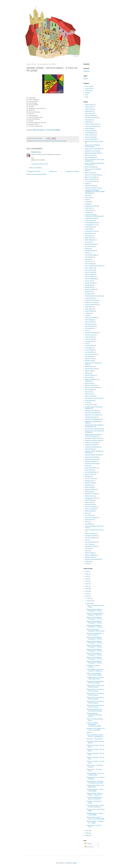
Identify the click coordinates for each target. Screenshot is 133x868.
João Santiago (89, 320)
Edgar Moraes (89, 238)
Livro (86, 343)
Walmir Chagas (89, 553)
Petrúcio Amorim (90, 474)
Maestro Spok (89, 371)
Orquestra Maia (89, 449)
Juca (86, 331)
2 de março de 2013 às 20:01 (40, 164)
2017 (87, 581)
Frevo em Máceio (90, 277)
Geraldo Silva (89, 287)
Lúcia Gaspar (89, 348)
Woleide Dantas (90, 557)
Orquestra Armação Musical (93, 419)
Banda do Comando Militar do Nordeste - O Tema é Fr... (95, 614)
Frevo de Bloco (46, 141)
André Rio (88, 122)
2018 (87, 579)
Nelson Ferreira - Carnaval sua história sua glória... (95, 686)
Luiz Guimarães (90, 352)
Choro (87, 200)
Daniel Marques (90, 233)
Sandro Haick (89, 502)
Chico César (89, 197)
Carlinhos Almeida (90, 186)
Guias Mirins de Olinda (92, 300)
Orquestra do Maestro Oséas (93, 440)
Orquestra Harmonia (91, 445)
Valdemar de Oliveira (91, 546)
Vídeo (87, 97)
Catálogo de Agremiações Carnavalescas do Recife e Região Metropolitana (95, 192)
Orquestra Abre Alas (91, 417)
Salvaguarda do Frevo (91, 498)
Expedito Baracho (90, 251)
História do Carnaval (91, 303)
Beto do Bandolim (90, 157)
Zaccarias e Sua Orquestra (93, 559)
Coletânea (88, 212)
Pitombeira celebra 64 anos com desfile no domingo (94, 710)
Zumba (87, 564)
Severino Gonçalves (91, 507)
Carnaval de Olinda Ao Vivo (93, 188)
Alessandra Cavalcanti (91, 118)
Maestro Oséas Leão (91, 369)
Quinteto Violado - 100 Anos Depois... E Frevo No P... (94, 794)
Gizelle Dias (88, 292)
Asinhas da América (91, 139)
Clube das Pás (89, 210)
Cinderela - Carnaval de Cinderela (93, 666)
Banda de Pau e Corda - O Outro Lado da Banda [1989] (95, 818)
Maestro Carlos (89, 359)
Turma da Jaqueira (90, 534)
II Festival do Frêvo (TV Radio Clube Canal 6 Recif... (95, 678)
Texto (87, 95)
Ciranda (87, 204)
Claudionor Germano (91, 206)
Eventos (87, 249)
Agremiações (89, 111)
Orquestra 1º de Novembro (93, 415)
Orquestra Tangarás (91, 461)
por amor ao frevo (90, 479)
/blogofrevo (87, 71)
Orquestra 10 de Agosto (92, 411)
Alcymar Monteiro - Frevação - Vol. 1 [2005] (95, 822)
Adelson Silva (89, 107)
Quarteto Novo (89, 481)
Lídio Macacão (89, 341)
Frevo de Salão (89, 272)
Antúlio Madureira (90, 133)
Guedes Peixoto (90, 298)
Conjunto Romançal (91, 218)
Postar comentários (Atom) (39, 174)
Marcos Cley (89, 377)
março (89, 598)
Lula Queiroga (89, 356)
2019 (87, 576)
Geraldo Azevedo (90, 283)
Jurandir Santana (90, 335)
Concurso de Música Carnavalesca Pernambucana (93, 215)
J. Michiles (88, 313)
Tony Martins (89, 524)
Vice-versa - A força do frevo (95, 739)
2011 (87, 596)
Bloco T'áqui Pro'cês (91, 179)
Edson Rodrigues (90, 240)
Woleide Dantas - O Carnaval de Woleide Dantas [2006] (95, 782)
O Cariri (87, 403)
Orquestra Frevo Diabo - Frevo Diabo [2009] (95, 786)
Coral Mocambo (90, 227)
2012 (87, 594)
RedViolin (34, 152)
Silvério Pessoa (89, 511)
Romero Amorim (90, 496)
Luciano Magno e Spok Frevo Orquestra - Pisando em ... (95, 670)
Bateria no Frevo (90, 155)
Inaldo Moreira (89, 309)
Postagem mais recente (34, 171)
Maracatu (88, 373)
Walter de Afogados (91, 555)
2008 (87, 836)
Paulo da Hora (89, 470)
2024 (87, 571)
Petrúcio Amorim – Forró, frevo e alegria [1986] (95, 774)
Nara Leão (88, 392)
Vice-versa (88, 549)
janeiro (89, 603)
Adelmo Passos (89, 105)
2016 (87, 584)
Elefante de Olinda (90, 244)
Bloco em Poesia (90, 173)
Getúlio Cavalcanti (90, 290)
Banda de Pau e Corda (92, 151)
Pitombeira (88, 476)
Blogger (75, 863)
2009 (87, 833)
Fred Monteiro (89, 257)
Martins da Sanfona (91, 385)
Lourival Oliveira (90, 346)
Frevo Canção (38, 141)
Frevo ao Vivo (89, 261)
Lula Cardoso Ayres (91, 354)
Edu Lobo (88, 242)
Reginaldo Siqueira (90, 489)
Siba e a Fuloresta (90, 509)
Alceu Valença (89, 113)
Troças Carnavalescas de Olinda (94, 530)
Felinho (87, 253)
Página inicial (53, 171)
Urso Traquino (89, 544)
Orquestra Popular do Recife (93, 455)
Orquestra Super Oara (91, 459)
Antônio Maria (89, 128)
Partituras (89, 732)
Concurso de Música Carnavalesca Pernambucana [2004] (94, 724)
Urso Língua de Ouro (91, 542)
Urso (86, 540)
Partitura (87, 93)
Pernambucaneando (91, 472)
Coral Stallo (88, 229)
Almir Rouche (89, 120)
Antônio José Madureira (92, 126)
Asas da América (90, 137)
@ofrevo (86, 79)
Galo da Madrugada (91, 279)
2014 (87, 589)
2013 (87, 591)
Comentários (89, 847)
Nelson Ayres (89, 394)
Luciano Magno (89, 350)
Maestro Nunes (89, 367)
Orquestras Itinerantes (91, 464)
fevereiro (90, 601)
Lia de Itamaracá (90, 339)
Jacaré (87, 315)
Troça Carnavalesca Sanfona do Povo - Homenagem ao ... (95, 736)
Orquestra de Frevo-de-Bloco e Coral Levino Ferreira (94, 435)
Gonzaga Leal (89, 294)
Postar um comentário (35, 168)
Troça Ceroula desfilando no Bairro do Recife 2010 (95, 798)
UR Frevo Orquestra (91, 538)
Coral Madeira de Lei (91, 225)
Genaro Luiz (89, 281)
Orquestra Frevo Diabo (92, 443)
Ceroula (87, 195)
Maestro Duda (89, 361)
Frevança (88, 259)
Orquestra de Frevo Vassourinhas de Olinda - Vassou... (94, 715)
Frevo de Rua (54, 141)
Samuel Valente (90, 500)
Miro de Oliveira (90, 390)
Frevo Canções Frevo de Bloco (94, 266)
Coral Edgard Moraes (91, 223)
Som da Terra (89, 515)
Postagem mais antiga (72, 171)
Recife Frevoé (89, 487)
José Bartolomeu (90, 324)
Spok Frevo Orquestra (91, 518)
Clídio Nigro (88, 208)
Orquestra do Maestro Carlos (93, 438)
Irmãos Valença (89, 311)
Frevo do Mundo (90, 274)
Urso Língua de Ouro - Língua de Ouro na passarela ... (95, 806)
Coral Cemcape (89, 221)
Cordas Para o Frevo (91, 231)
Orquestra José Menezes (92, 447)
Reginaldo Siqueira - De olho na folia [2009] (95, 814)
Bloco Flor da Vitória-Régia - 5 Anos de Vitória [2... (95, 634)
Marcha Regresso (90, 375)
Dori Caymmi (89, 236)
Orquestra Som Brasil (91, 457)
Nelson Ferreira (89, 396)
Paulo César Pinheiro (91, 468)
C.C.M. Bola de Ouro (91, 181)
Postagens (88, 844)
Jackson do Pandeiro (91, 318)
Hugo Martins (89, 307)
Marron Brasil (89, 383)
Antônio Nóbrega (90, 131)
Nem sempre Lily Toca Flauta (93, 398)
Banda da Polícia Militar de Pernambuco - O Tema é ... (95, 610)
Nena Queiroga (89, 401)
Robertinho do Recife (91, 494)
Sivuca (87, 513)
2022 (87, 574)
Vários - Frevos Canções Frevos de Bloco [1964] (94, 674)
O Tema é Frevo (90, 405)
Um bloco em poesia (91, 536)
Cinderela (88, 202)
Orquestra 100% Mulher (92, 413)
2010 (87, 831)
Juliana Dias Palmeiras (92, 333)
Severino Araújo (90, 505)
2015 (87, 586)
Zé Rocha (88, 562)
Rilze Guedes (89, 492)
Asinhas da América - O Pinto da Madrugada (95, 790)
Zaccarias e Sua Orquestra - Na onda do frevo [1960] (96, 729)
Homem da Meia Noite (91, 305)
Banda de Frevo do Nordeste (93, 149)
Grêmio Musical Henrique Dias (94, 296)
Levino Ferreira (89, 337)
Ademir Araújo (89, 109)
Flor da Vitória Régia (91, 255)
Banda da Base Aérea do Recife (94, 141)
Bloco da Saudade (90, 167)
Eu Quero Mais (89, 246)
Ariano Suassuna (90, 135)
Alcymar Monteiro (90, 116)
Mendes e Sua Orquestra (92, 387)
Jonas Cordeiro (89, 322)
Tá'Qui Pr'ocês (89, 520)
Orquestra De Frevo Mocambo (94, 429)
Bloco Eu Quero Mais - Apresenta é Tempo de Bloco (96, 630)
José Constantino (90, 326)
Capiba (87, 184)
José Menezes (89, 328)
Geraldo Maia (89, 285)
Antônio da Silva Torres (92, 124)
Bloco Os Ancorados (91, 177)
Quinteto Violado (62, 141)
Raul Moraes (89, 485)
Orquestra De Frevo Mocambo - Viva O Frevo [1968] (96, 682)
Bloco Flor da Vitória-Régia (93, 175)
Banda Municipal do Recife (93, 153)
